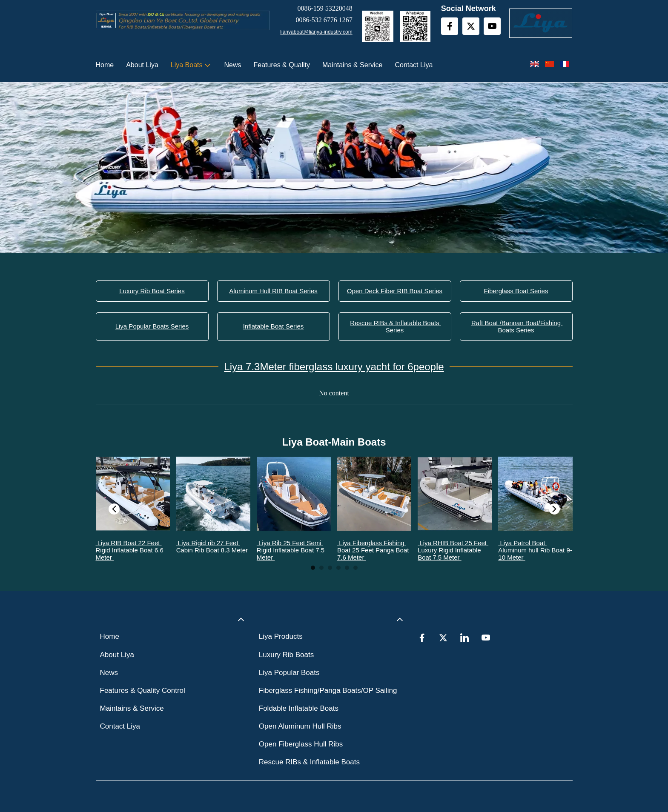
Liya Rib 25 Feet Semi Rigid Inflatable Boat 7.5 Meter (291, 550)
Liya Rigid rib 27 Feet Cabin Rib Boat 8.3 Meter (213, 546)
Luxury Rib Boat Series (152, 291)
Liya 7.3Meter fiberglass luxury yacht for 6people (334, 367)
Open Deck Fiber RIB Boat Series (395, 291)
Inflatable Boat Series (274, 326)
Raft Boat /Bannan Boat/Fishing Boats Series (517, 326)
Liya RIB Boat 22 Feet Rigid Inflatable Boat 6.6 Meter (130, 550)
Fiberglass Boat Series (516, 291)
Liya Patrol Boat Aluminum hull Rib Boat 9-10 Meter (535, 550)
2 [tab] (321, 568)
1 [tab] (313, 568)
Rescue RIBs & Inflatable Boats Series (395, 326)
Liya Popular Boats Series (152, 326)
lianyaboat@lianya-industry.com (316, 32)
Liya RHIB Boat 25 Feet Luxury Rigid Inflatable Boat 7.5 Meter (453, 550)
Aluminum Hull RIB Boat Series (273, 291)
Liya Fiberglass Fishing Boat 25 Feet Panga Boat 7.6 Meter (374, 550)
